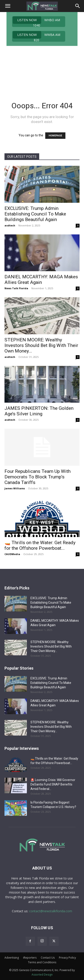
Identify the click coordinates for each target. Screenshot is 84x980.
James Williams (15, 488)
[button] (8, 6)
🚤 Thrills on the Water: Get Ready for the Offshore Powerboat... (40, 545)
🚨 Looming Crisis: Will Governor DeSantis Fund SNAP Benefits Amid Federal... (53, 784)
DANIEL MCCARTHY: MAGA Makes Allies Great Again (41, 280)
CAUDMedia (12, 554)
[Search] (78, 6)
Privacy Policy (67, 958)
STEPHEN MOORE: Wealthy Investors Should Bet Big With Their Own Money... (41, 345)
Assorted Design (42, 975)
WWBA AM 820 (37, 36)
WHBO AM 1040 (36, 22)
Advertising (12, 958)
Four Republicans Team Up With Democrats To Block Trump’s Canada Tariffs (38, 477)
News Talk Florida (16, 288)
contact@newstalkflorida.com (51, 911)
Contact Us (48, 958)
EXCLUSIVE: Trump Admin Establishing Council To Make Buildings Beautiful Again (35, 214)
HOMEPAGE (55, 136)
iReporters (30, 958)
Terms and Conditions (42, 962)
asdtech (10, 225)
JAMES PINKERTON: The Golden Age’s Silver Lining (39, 411)
